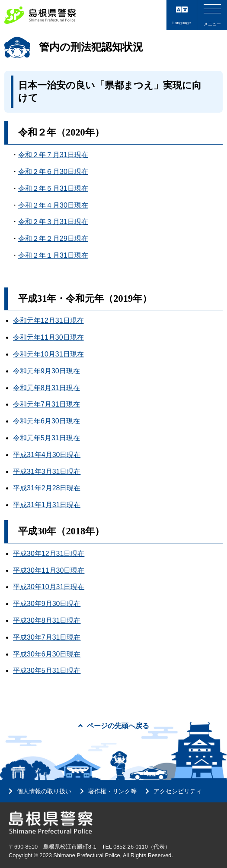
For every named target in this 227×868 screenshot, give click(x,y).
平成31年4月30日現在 (47, 455)
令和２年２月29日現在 (53, 238)
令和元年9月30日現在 (46, 371)
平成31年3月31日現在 (47, 472)
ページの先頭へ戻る (114, 726)
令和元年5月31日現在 (46, 438)
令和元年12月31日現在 (48, 320)
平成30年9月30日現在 (47, 604)
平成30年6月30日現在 (47, 654)
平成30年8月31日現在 (47, 620)
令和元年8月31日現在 (46, 388)
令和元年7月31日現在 (46, 404)
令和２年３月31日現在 (53, 222)
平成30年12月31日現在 (49, 554)
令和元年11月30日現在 (48, 337)
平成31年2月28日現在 (47, 488)
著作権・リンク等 (112, 791)
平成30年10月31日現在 (49, 587)
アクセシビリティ (178, 791)
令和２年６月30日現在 (53, 172)
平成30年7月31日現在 (47, 637)
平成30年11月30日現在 (49, 570)
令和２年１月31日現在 (53, 255)
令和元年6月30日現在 (46, 421)
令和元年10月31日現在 (48, 354)
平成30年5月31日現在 (47, 671)
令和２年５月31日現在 (53, 188)
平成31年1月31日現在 (47, 505)
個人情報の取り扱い (44, 791)
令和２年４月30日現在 (53, 205)
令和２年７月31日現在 (53, 155)
